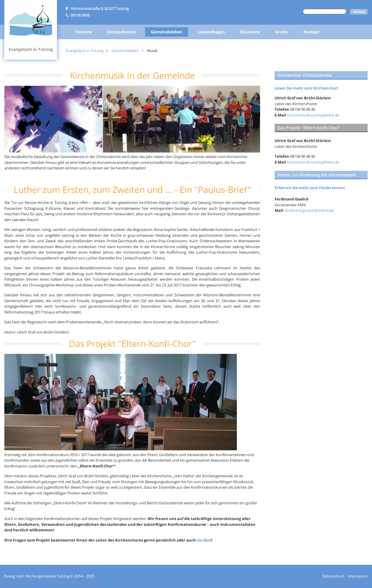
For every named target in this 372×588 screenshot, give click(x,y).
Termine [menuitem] (84, 32)
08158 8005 (80, 15)
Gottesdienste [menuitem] (121, 32)
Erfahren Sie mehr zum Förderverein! (310, 188)
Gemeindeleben (125, 51)
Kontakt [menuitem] (312, 32)
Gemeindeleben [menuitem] (167, 32)
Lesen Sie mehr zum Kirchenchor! (306, 88)
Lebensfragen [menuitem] (211, 32)
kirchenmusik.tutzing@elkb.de (313, 115)
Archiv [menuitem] (282, 32)
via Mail (204, 540)
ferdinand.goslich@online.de (309, 210)
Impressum (358, 576)
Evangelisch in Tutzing (85, 51)
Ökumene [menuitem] (250, 32)
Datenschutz (333, 576)
